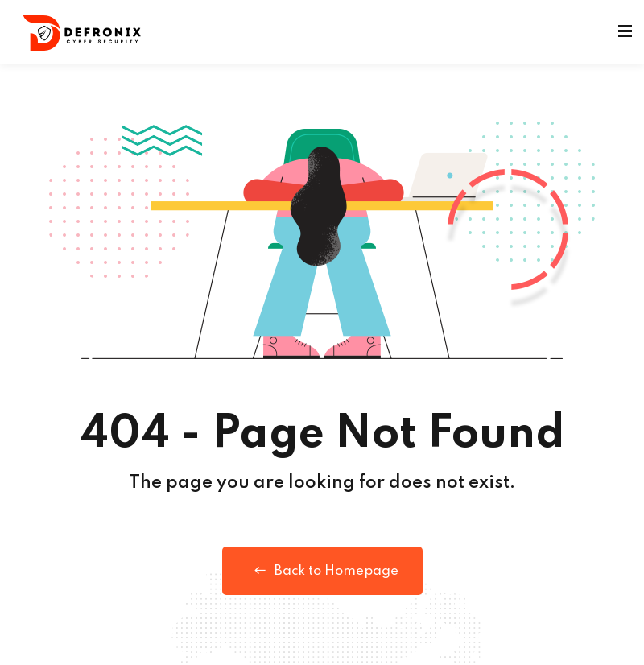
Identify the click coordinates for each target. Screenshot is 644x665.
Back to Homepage (322, 571)
